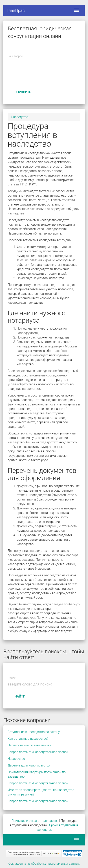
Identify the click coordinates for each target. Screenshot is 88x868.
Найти (20, 696)
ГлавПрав (16, 10)
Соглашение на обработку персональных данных (44, 864)
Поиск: (12, 678)
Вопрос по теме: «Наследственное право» (38, 752)
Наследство (20, 117)
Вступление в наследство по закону (34, 732)
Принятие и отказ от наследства (35, 821)
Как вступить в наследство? (28, 739)
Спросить (23, 92)
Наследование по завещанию (29, 745)
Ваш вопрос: (15, 56)
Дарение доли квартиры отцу (29, 765)
